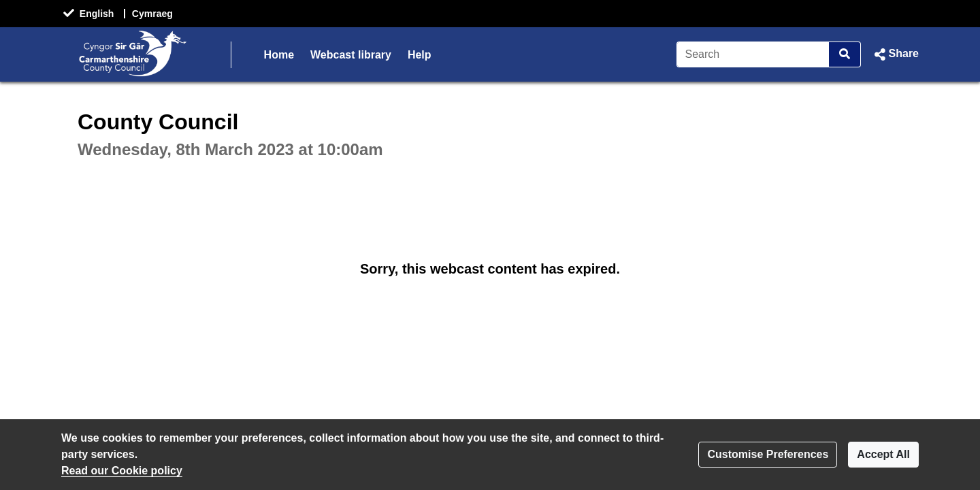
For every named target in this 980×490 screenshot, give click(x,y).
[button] (895, 54)
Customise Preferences (768, 454)
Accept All (883, 454)
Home (279, 55)
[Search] (753, 54)
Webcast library (351, 55)
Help (420, 55)
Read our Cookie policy (122, 471)
